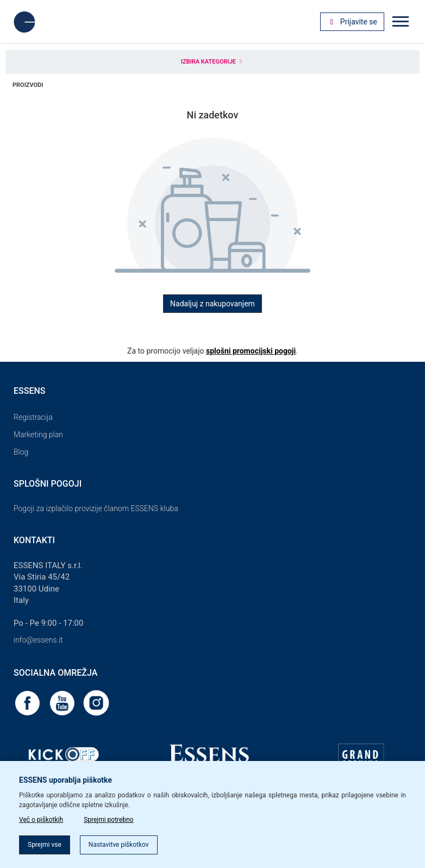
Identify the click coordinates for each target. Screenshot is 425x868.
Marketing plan (38, 435)
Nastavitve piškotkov (119, 845)
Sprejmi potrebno (109, 820)
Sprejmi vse (45, 845)
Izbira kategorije (212, 62)
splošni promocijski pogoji (251, 351)
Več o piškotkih (41, 820)
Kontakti (34, 540)
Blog (21, 452)
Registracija (33, 417)
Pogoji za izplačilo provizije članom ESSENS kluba (96, 508)
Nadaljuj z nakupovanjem (212, 304)
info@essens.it (38, 640)
